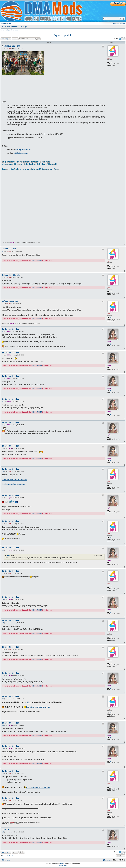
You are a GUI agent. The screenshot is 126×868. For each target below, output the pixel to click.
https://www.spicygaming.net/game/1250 (14, 479)
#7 (2, 378)
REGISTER (40, 261)
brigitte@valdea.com (21, 153)
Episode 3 (5, 830)
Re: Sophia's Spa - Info (10, 329)
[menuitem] (11, 23)
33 (110, 344)
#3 (2, 277)
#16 (3, 600)
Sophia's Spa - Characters (12, 275)
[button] (124, 39)
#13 (3, 524)
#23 (3, 773)
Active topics (15, 30)
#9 (2, 425)
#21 (3, 725)
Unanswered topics (5, 30)
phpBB (61, 864)
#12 (3, 498)
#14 (3, 550)
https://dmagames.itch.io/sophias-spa (13, 484)
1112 (111, 62)
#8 (2, 402)
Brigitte (12, 243)
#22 (3, 748)
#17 (3, 623)
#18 (3, 649)
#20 (3, 699)
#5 (2, 332)
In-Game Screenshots (10, 301)
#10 (3, 448)
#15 (3, 573)
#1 (2, 49)
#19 (3, 676)
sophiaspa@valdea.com (23, 149)
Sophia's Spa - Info (63, 35)
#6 (2, 355)
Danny (108, 58)
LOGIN (34, 261)
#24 (3, 801)
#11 (3, 471)
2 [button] (122, 39)
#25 (3, 832)
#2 (2, 251)
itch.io (29, 702)
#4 (2, 304)
